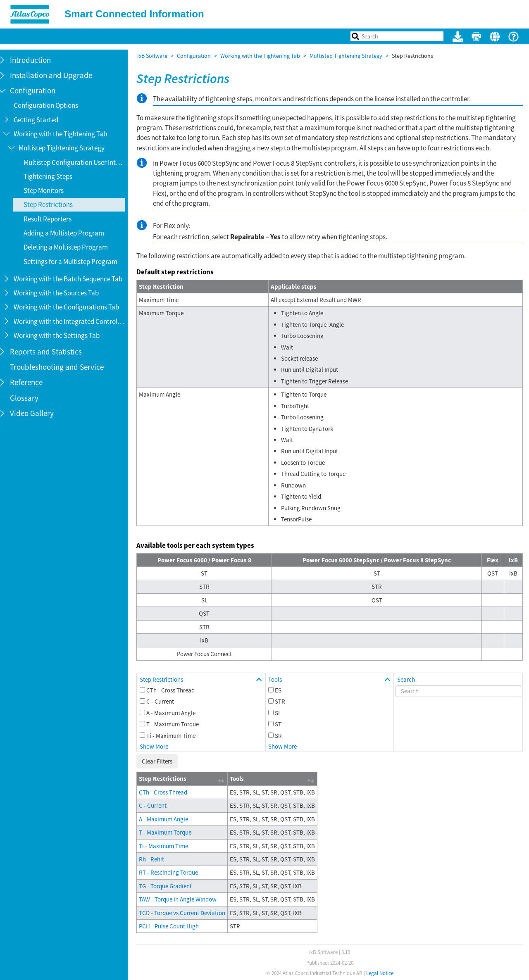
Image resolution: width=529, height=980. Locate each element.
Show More (158, 746)
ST (281, 724)
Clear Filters (162, 761)
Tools (278, 679)
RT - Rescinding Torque (173, 872)
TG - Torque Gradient (170, 886)
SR (282, 736)
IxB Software (157, 56)
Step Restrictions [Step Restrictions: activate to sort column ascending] (167, 779)
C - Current (165, 701)
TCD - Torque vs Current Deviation (187, 913)
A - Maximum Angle (175, 713)
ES (281, 690)
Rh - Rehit (156, 859)
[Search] (459, 691)
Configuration (198, 56)
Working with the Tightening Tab (265, 56)
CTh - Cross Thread (175, 690)
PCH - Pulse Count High (173, 926)
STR (283, 701)
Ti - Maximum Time (175, 736)
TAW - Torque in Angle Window (182, 899)
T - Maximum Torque (177, 724)
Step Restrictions (166, 679)
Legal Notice (382, 973)
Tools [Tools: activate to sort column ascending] (241, 779)
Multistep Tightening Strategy (350, 56)
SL (281, 713)
